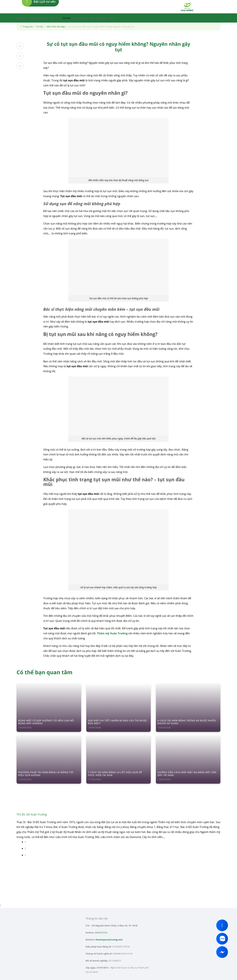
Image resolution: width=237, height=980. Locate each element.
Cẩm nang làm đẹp (83, 18)
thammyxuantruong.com (109, 940)
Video (111, 18)
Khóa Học (101, 18)
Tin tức (67, 18)
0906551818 (101, 933)
